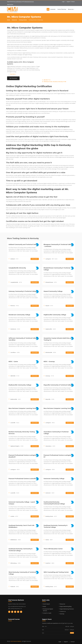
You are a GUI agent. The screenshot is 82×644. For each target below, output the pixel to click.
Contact (73, 2)
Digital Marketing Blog (66, 606)
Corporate (53, 9)
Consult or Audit (47, 613)
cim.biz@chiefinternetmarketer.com (18, 606)
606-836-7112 (46, 80)
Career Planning (62, 9)
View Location (35, 259)
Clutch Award (46, 604)
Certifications (19, 2)
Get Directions (13, 78)
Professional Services (29, 2)
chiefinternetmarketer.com (16, 609)
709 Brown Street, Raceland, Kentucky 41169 (54, 82)
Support (68, 2)
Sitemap (62, 614)
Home (9, 20)
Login (63, 2)
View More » (13, 74)
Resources (71, 9)
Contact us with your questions (50, 623)
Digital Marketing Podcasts (67, 609)
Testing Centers (23, 20)
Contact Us (63, 611)
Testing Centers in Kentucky (36, 20)
